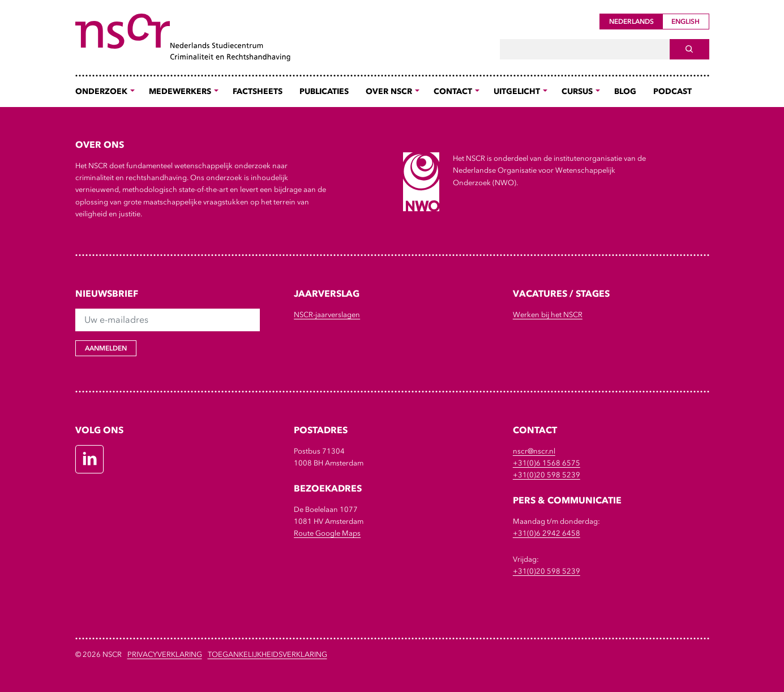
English (686, 22)
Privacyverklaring (165, 654)
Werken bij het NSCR (548, 315)
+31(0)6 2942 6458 (547, 533)
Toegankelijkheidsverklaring (267, 654)
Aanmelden (106, 348)
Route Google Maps (327, 533)
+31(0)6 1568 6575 (547, 463)
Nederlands (631, 22)
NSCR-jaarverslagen (327, 315)
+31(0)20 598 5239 (547, 475)
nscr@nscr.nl (534, 451)
